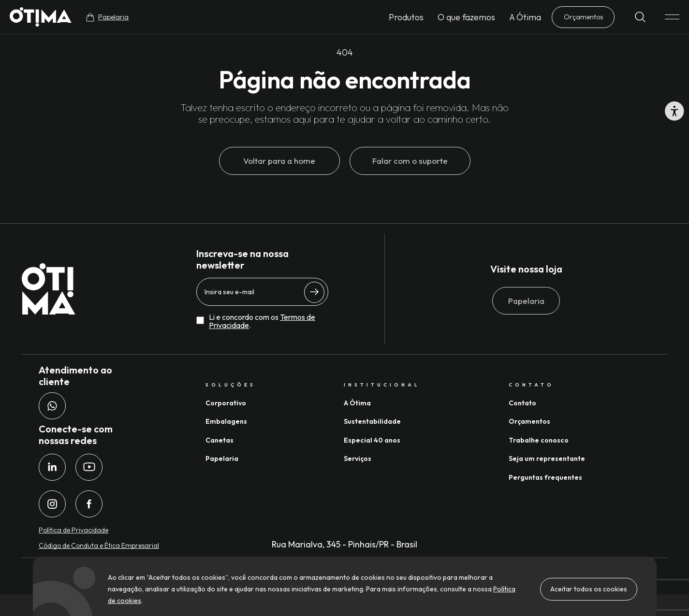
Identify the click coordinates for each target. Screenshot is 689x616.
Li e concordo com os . (262, 322)
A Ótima (525, 17)
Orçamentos (583, 17)
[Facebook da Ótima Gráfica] (89, 504)
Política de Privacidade (73, 530)
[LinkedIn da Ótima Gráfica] (52, 467)
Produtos (406, 17)
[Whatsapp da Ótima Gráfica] (52, 406)
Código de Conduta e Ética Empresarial (99, 545)
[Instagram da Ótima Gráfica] (52, 504)
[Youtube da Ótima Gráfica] (89, 467)
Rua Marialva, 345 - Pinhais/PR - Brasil (344, 544)
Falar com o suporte (410, 161)
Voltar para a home (279, 161)
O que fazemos (466, 17)
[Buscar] (640, 17)
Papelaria (526, 301)
